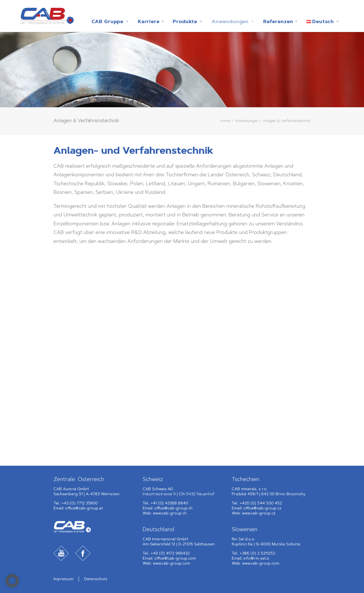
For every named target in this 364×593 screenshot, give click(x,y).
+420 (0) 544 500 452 (261, 503)
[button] (12, 581)
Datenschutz (96, 579)
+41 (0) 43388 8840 (169, 503)
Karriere (132, 21)
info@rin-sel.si (256, 558)
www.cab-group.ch (170, 513)
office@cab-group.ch (173, 508)
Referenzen (262, 21)
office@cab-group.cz (262, 508)
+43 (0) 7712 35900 (80, 503)
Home (225, 121)
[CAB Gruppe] (37, 16)
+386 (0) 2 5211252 (257, 553)
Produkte (169, 21)
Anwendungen (214, 21)
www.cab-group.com (172, 563)
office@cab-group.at (84, 508)
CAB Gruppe (92, 21)
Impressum (63, 579)
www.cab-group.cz (259, 513)
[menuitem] (92, 21)
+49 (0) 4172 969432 (170, 553)
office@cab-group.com (175, 558)
